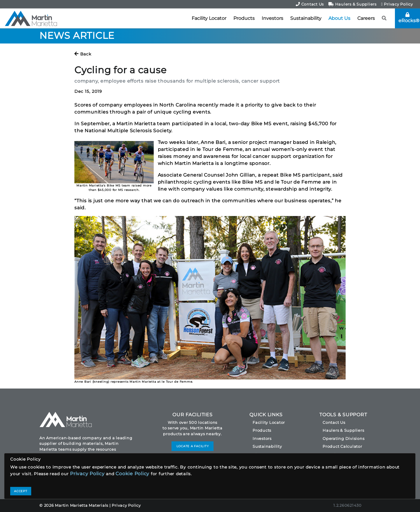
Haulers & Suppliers (352, 4)
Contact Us (310, 4)
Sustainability (306, 18)
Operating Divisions (343, 438)
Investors (272, 18)
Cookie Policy (132, 474)
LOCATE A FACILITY (193, 446)
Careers (366, 18)
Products (244, 18)
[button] (384, 18)
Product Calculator (342, 446)
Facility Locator (209, 18)
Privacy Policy (397, 4)
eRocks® (409, 18)
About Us (339, 18)
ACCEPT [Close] (21, 491)
